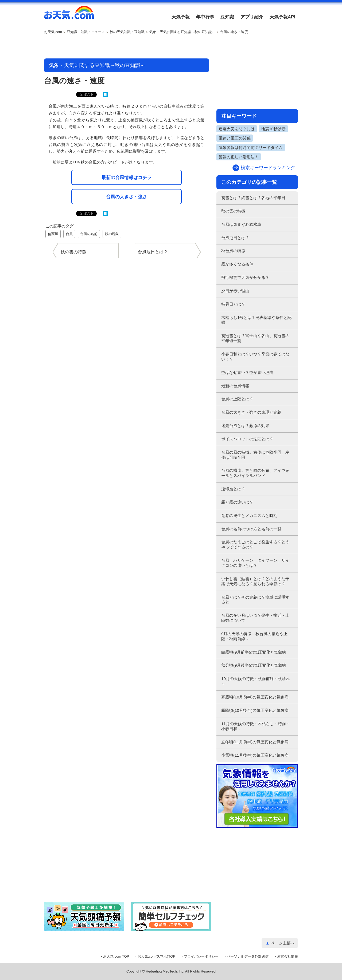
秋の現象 (112, 234)
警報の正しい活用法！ (239, 157)
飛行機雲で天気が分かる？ (245, 277)
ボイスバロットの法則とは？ (247, 439)
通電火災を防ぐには (237, 129)
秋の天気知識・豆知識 (127, 32)
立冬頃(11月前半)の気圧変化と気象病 (255, 742)
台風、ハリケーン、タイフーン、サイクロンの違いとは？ (255, 563)
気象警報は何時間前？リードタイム (251, 147)
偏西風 (53, 234)
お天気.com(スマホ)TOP (156, 956)
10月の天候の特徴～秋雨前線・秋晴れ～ (256, 681)
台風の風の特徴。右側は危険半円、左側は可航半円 (255, 455)
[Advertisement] (127, 47)
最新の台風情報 (235, 386)
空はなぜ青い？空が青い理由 (247, 372)
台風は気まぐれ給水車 (241, 224)
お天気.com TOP (116, 956)
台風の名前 (89, 234)
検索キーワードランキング (268, 168)
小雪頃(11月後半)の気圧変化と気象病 (255, 755)
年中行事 (205, 17)
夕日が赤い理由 (235, 291)
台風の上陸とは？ (237, 399)
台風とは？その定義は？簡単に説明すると (255, 600)
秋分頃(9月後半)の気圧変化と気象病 (254, 665)
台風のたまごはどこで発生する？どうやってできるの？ (255, 544)
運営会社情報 (287, 956)
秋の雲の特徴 (233, 211)
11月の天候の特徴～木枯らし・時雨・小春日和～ (256, 726)
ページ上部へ (283, 943)
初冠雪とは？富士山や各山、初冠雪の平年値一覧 (255, 338)
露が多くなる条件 (237, 264)
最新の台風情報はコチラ (127, 177)
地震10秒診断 (273, 129)
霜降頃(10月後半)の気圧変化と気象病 (255, 710)
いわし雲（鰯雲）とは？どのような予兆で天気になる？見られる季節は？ (255, 581)
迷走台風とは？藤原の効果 (245, 426)
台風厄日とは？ (235, 238)
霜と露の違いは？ (237, 502)
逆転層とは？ (233, 489)
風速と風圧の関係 (235, 138)
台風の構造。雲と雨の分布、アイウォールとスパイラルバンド (255, 473)
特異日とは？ (233, 304)
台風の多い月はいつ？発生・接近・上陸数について (255, 618)
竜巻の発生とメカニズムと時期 (249, 515)
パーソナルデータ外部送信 (248, 956)
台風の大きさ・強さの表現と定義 (251, 412)
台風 (69, 234)
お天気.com (69, 15)
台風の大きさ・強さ (127, 197)
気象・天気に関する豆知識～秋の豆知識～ (182, 32)
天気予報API (282, 17)
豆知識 (227, 17)
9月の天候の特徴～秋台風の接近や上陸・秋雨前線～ (254, 636)
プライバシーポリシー (201, 956)
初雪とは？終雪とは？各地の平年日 (253, 198)
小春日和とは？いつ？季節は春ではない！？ (255, 357)
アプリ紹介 (252, 17)
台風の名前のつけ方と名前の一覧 (251, 529)
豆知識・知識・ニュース (86, 32)
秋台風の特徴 (233, 251)
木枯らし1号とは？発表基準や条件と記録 (256, 320)
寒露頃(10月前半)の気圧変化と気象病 (255, 697)
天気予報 (181, 17)
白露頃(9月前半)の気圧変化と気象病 (254, 652)
